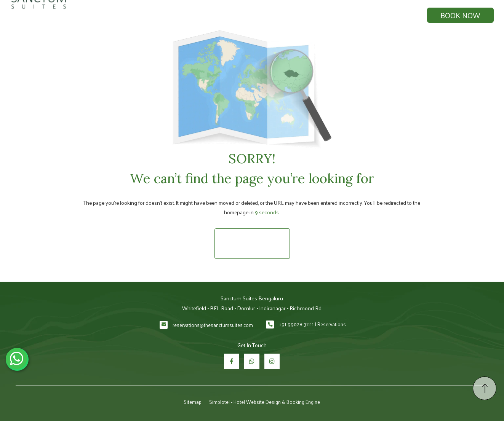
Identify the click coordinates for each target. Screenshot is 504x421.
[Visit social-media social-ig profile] (272, 361)
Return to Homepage (252, 243)
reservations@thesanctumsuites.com (213, 325)
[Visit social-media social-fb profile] (232, 361)
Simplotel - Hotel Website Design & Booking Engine (265, 402)
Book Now (460, 15)
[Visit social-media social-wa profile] (252, 361)
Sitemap (193, 402)
